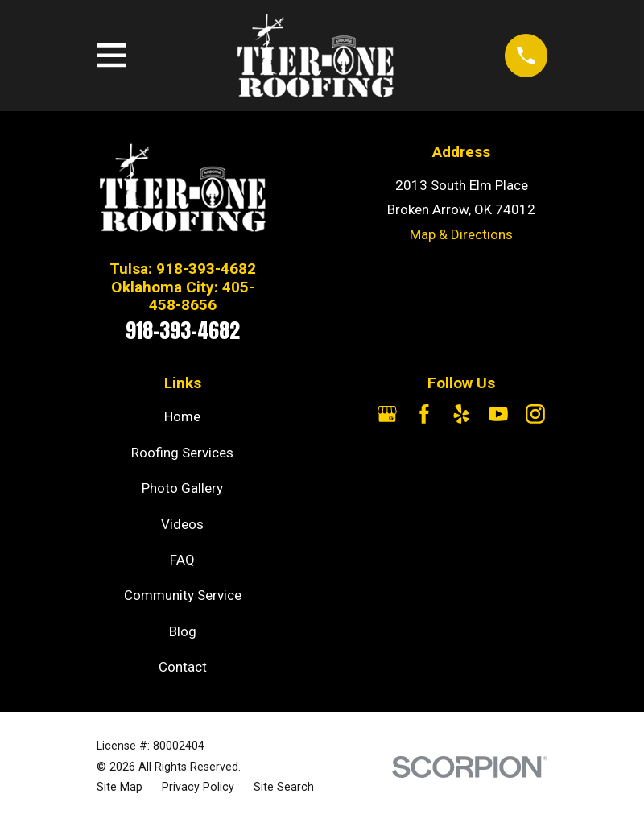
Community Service (183, 595)
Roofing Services (182, 453)
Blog (183, 631)
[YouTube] (498, 414)
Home (182, 416)
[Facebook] (424, 414)
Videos (182, 524)
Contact (183, 667)
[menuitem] (120, 788)
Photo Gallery (182, 488)
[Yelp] (461, 414)
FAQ (182, 560)
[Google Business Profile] (387, 414)
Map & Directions (461, 234)
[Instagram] (535, 414)
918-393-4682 (183, 330)
